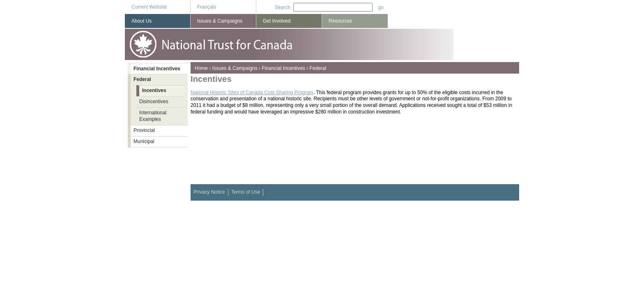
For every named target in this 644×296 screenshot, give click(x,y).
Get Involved (277, 21)
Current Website (149, 7)
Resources (340, 21)
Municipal (144, 141)
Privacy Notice (209, 192)
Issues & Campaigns (235, 68)
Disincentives (154, 102)
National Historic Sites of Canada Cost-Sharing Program (252, 92)
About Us (141, 21)
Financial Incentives (283, 68)
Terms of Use (246, 192)
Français (207, 7)
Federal (318, 68)
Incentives (154, 90)
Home (201, 68)
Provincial (144, 130)
